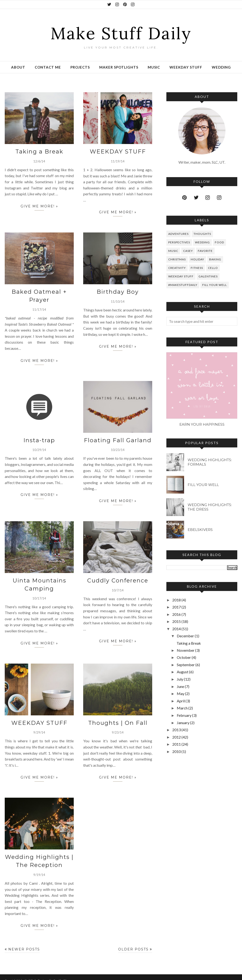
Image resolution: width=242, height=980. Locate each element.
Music (173, 251)
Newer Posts (24, 943)
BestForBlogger (63, 974)
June (180, 686)
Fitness (197, 268)
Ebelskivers (200, 530)
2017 (177, 607)
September (186, 665)
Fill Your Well (215, 285)
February (184, 715)
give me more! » (39, 207)
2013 (177, 730)
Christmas (177, 259)
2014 (177, 629)
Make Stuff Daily (121, 31)
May (181, 693)
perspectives (179, 242)
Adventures (178, 234)
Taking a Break (39, 151)
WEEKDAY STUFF (118, 151)
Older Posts (133, 943)
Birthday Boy (118, 291)
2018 (177, 600)
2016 (177, 614)
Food (219, 242)
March (182, 708)
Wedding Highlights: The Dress (210, 507)
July (180, 679)
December (185, 636)
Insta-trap (39, 438)
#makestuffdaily (183, 285)
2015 (177, 621)
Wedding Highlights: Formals (210, 462)
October (184, 657)
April (181, 701)
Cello (213, 268)
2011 (177, 744)
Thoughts (202, 234)
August (183, 672)
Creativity (177, 268)
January (183, 723)
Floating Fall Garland (118, 438)
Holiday (197, 259)
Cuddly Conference (118, 577)
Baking (215, 259)
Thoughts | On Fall (118, 718)
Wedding (202, 242)
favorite (205, 251)
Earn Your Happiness (202, 424)
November (186, 650)
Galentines (208, 276)
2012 (177, 737)
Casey (188, 251)
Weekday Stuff (181, 276)
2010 (177, 751)
